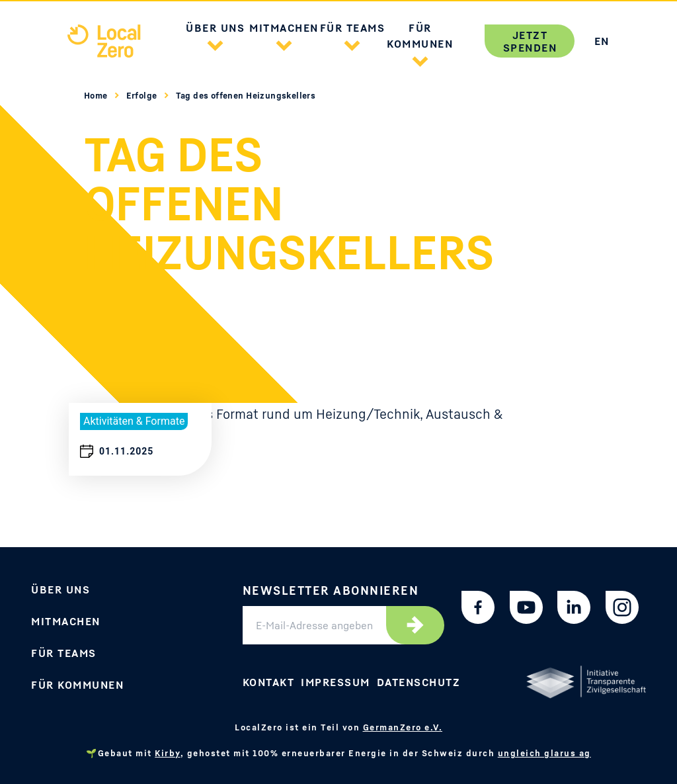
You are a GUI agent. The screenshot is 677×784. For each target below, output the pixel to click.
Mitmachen (66, 621)
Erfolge (143, 95)
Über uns (60, 589)
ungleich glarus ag (544, 753)
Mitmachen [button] (284, 28)
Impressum (336, 682)
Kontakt (269, 682)
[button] (216, 44)
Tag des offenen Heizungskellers (246, 95)
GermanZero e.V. (403, 727)
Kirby (168, 753)
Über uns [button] (215, 28)
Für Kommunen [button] (420, 36)
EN (602, 41)
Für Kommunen (77, 685)
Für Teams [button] (353, 28)
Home (97, 95)
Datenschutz (419, 682)
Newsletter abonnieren (331, 590)
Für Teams (64, 653)
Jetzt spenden (530, 41)
